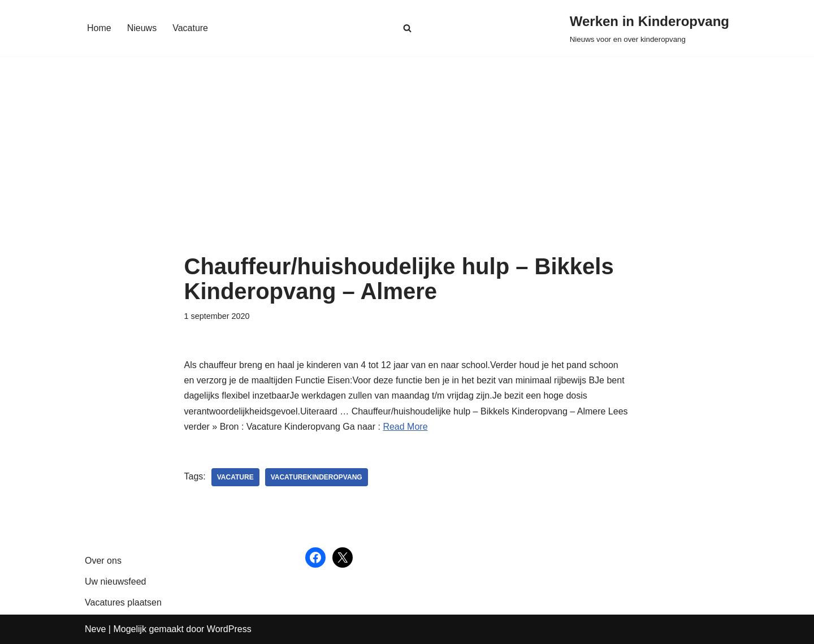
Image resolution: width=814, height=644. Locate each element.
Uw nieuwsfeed (116, 582)
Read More (405, 427)
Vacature (190, 28)
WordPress (229, 629)
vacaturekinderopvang (317, 477)
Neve (95, 629)
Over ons (103, 561)
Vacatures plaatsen (123, 602)
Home (99, 28)
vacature (235, 477)
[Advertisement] (407, 169)
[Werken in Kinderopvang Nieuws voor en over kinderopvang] (650, 28)
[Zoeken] (407, 28)
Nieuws (142, 28)
